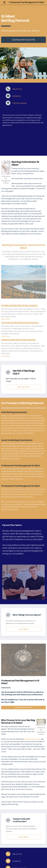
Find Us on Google (19, 103)
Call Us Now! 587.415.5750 (23, 707)
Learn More (6, 319)
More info (23, 45)
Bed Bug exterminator (32, 739)
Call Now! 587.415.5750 (23, 40)
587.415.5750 (23, 387)
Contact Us (17, 96)
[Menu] (4, 2)
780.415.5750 (17, 89)
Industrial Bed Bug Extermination (18, 340)
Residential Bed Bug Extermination (19, 305)
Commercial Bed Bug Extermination (20, 323)
